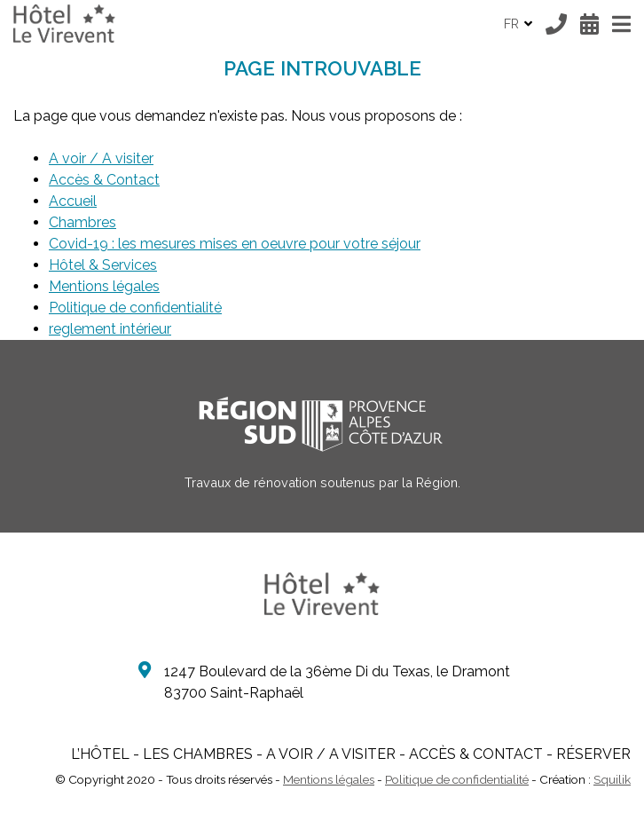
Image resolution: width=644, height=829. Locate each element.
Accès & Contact (104, 180)
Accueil (73, 201)
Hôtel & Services (103, 265)
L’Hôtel (100, 754)
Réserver (593, 754)
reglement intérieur (110, 329)
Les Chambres (198, 754)
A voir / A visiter (101, 158)
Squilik (612, 779)
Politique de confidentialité (135, 308)
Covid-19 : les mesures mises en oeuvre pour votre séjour (235, 244)
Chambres (82, 222)
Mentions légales (104, 286)
